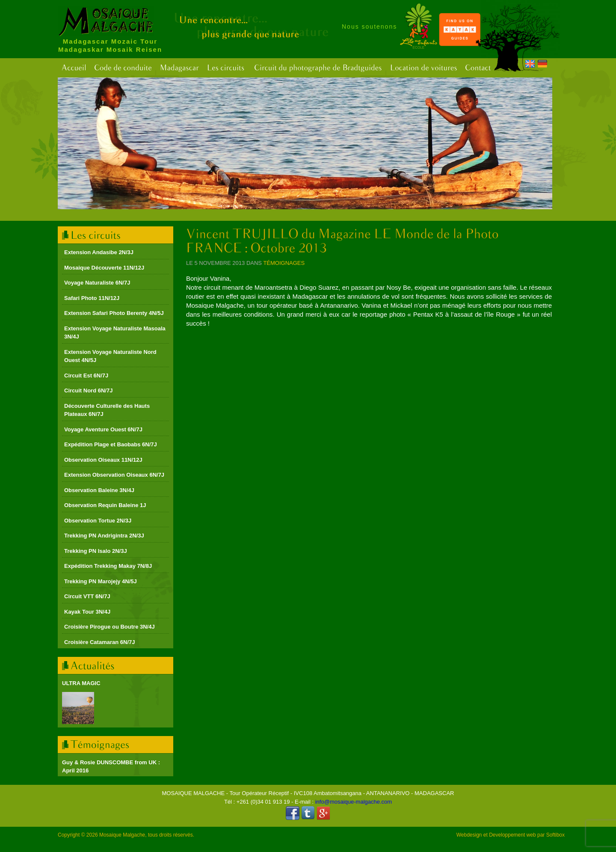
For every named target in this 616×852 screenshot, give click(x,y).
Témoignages (284, 263)
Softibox (555, 835)
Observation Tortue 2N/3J (98, 521)
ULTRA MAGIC (81, 683)
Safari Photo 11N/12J (92, 298)
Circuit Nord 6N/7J (88, 390)
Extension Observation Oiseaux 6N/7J (114, 475)
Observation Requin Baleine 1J (105, 505)
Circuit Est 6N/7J (86, 376)
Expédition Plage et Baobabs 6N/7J (111, 444)
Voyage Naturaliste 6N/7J (97, 283)
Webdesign (469, 835)
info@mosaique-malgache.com (354, 802)
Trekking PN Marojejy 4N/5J (101, 581)
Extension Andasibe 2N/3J (99, 252)
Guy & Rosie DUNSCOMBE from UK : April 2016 (111, 767)
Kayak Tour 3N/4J (87, 612)
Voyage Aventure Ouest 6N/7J (103, 429)
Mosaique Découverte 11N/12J (104, 268)
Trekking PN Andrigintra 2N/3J (104, 536)
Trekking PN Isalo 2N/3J (96, 551)
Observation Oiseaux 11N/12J (103, 460)
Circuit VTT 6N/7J (87, 596)
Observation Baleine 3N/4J (99, 490)
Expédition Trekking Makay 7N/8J (108, 566)
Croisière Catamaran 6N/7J (99, 642)
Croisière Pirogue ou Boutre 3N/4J (110, 627)
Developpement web (512, 835)
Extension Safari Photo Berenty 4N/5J (114, 313)
